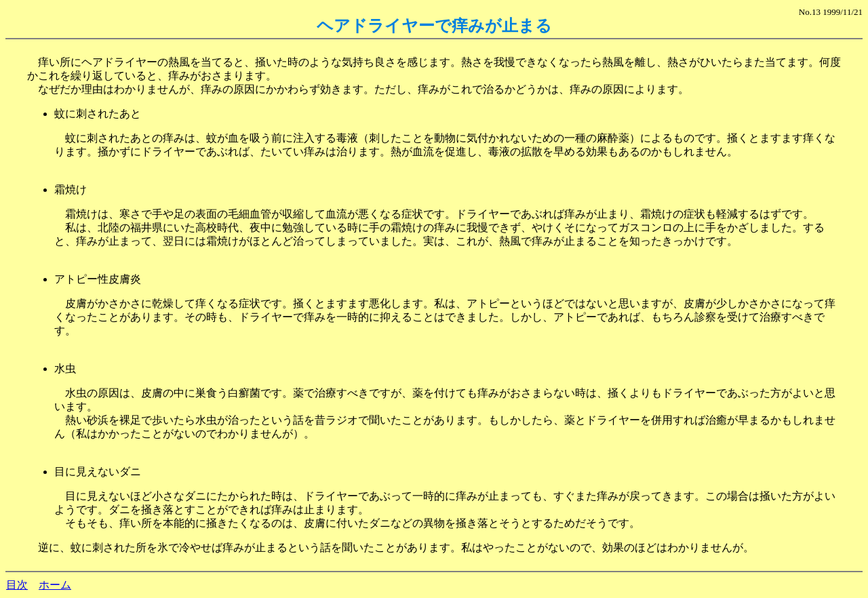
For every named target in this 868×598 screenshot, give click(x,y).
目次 (17, 585)
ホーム (55, 585)
